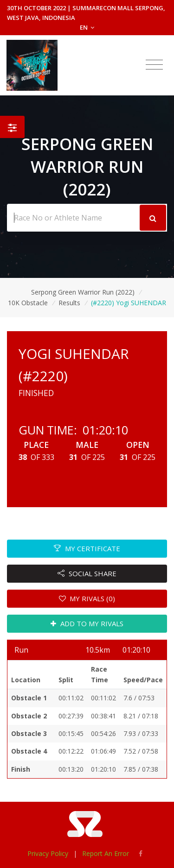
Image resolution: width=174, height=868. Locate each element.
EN (87, 27)
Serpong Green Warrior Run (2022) (83, 292)
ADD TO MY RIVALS (87, 623)
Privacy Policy (48, 853)
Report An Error (106, 853)
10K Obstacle (28, 303)
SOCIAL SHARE (87, 573)
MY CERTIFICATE (87, 548)
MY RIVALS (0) (87, 598)
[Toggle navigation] (154, 65)
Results (69, 303)
